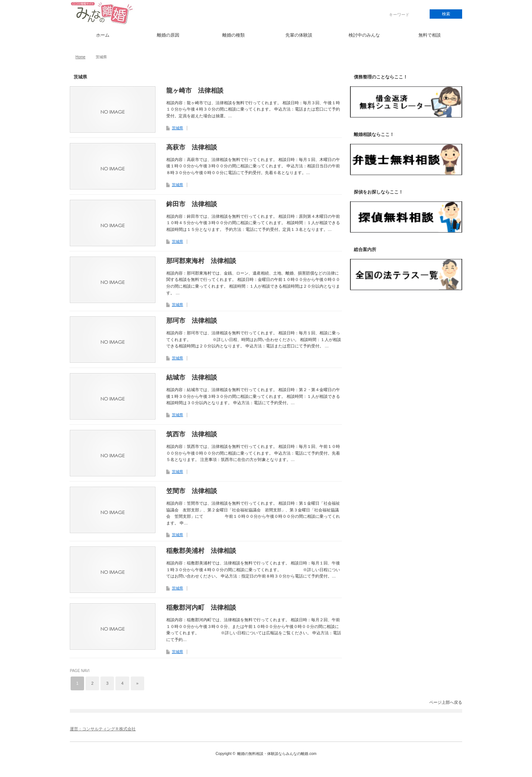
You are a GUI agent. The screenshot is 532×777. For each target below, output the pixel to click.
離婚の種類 (233, 35)
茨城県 (177, 128)
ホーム (103, 35)
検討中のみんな (364, 35)
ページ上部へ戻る (446, 702)
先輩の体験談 (299, 35)
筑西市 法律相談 (192, 434)
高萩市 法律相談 (192, 147)
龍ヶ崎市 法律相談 (195, 91)
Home (81, 57)
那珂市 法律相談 (192, 321)
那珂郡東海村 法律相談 (201, 261)
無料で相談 (430, 35)
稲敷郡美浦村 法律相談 (201, 551)
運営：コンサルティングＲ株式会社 (103, 729)
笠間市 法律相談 (192, 491)
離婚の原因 (168, 35)
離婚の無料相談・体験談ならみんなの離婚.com (277, 754)
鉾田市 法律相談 (192, 204)
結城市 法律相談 (192, 377)
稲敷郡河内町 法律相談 (201, 608)
